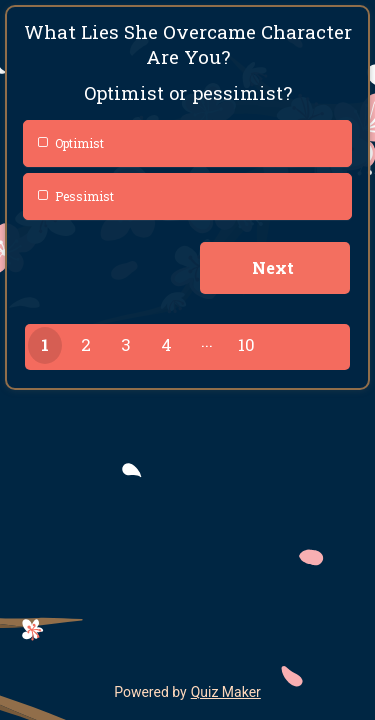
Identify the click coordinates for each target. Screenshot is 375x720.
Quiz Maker (226, 692)
